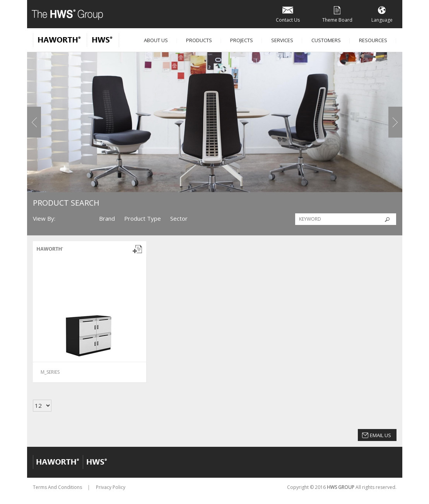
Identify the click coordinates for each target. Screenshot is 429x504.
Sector (179, 218)
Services (282, 40)
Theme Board (337, 14)
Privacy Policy (111, 487)
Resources (373, 40)
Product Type (143, 218)
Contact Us (288, 14)
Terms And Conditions (57, 487)
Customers (326, 40)
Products (199, 40)
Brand (107, 218)
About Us (156, 40)
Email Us (380, 435)
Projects (242, 40)
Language (382, 14)
